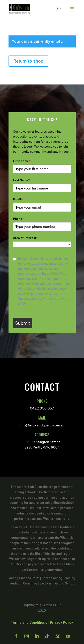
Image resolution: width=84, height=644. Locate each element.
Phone (18, 219)
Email (18, 199)
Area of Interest (25, 238)
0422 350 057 (42, 408)
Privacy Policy (61, 622)
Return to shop (28, 61)
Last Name (22, 180)
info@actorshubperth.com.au (42, 425)
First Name (22, 161)
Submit (23, 323)
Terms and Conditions (29, 622)
